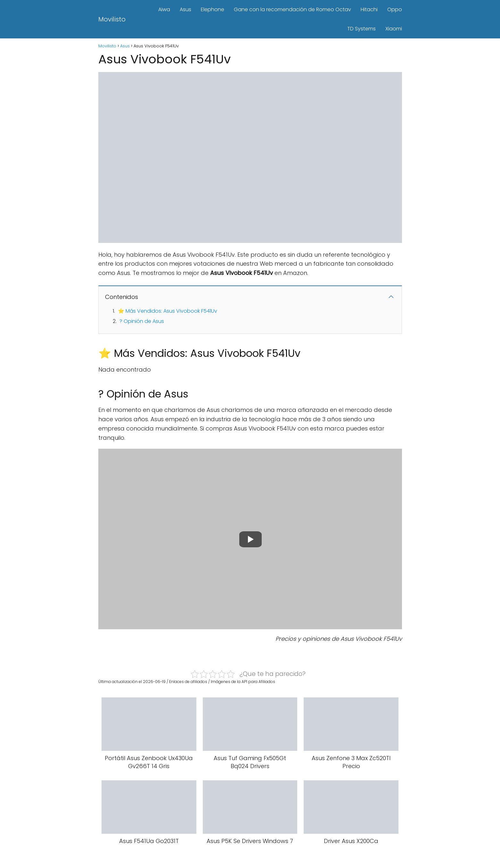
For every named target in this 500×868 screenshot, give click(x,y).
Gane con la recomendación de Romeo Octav (292, 9)
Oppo (395, 9)
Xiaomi (394, 29)
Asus (185, 9)
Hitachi (369, 9)
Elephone (213, 9)
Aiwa (164, 9)
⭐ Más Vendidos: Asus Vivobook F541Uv (168, 311)
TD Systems (361, 29)
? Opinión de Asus (142, 321)
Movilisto (112, 19)
